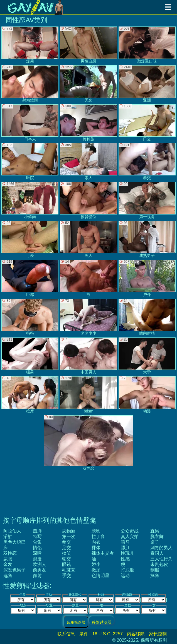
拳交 (67, 542)
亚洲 (147, 84)
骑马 (125, 542)
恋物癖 (69, 531)
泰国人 (157, 553)
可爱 (30, 239)
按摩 (30, 395)
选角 (8, 576)
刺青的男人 (161, 548)
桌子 (155, 542)
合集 (37, 542)
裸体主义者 (103, 553)
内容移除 (136, 634)
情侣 (37, 548)
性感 (125, 559)
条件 (84, 634)
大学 (147, 356)
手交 (67, 576)
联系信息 (66, 634)
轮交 (67, 559)
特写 (37, 536)
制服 (155, 570)
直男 (155, 531)
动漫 (147, 395)
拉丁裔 (98, 536)
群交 (147, 161)
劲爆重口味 (147, 45)
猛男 (30, 356)
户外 (147, 278)
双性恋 (10, 553)
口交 (147, 123)
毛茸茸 (69, 570)
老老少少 (88, 317)
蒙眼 (8, 559)
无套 (88, 84)
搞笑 (67, 553)
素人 (88, 161)
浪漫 (37, 559)
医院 (30, 161)
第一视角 (147, 200)
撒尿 (96, 570)
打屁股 (127, 570)
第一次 (69, 536)
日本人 (30, 123)
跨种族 (88, 123)
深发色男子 (14, 570)
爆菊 (30, 45)
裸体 (96, 548)
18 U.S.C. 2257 (108, 634)
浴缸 (8, 536)
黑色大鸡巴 (14, 542)
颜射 (37, 576)
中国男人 (88, 356)
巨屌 (30, 278)
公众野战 (130, 531)
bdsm (88, 395)
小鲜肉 (30, 200)
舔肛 (125, 548)
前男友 (40, 570)
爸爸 (30, 317)
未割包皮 (159, 564)
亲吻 (96, 531)
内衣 (96, 542)
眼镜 (67, 564)
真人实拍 (130, 536)
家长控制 (158, 634)
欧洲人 (40, 564)
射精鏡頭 (30, 84)
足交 (67, 548)
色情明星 (100, 576)
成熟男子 (147, 239)
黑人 (88, 239)
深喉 (37, 553)
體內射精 (147, 317)
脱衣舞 (157, 536)
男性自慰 (88, 45)
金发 (8, 564)
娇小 (96, 564)
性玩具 (127, 553)
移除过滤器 (102, 622)
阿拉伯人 (12, 531)
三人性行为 (161, 559)
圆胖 (37, 531)
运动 (125, 576)
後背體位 (88, 200)
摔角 (155, 576)
